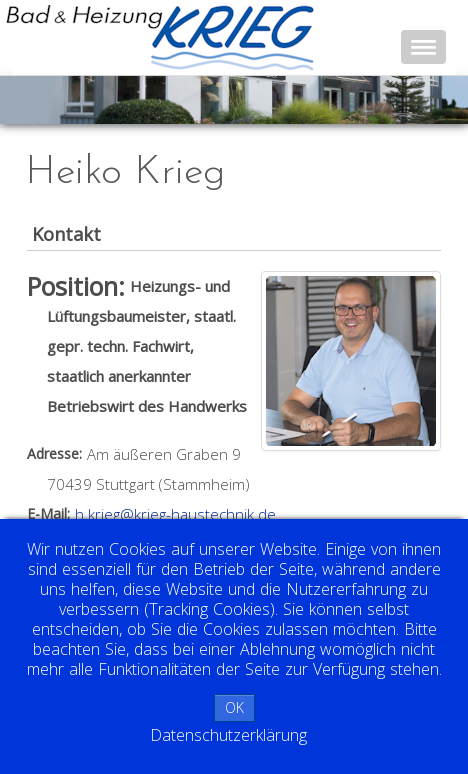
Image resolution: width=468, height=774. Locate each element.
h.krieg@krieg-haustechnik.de (175, 514)
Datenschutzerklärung (228, 735)
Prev (36, 99)
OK (234, 707)
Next (442, 99)
